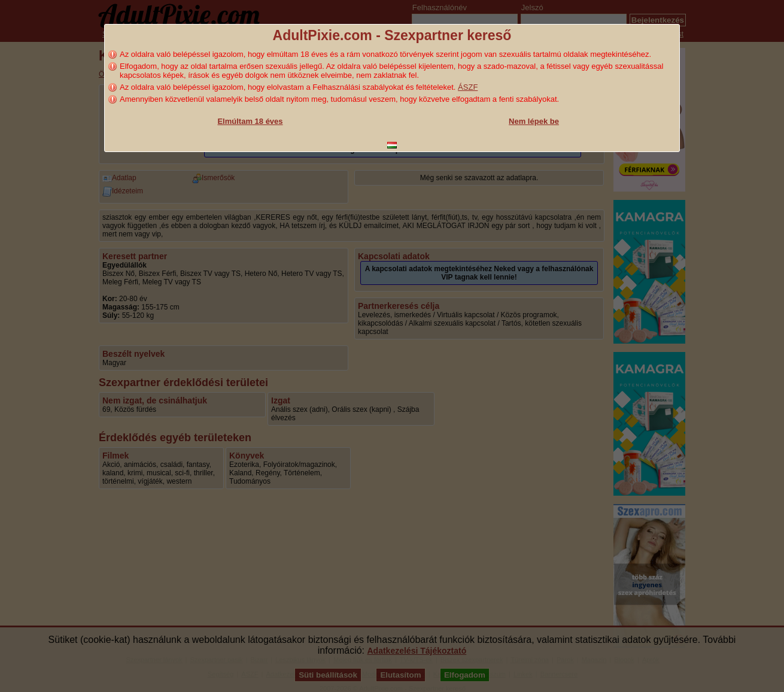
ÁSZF (468, 87)
